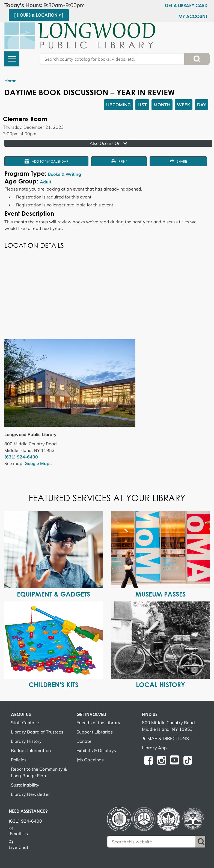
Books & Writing (64, 174)
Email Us (19, 834)
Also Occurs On (109, 143)
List (142, 105)
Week (184, 105)
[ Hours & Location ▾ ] (39, 15)
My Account (193, 16)
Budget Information (31, 750)
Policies (19, 760)
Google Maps (38, 463)
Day (202, 105)
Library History (26, 741)
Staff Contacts (26, 723)
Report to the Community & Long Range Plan (39, 772)
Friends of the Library (98, 723)
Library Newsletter (30, 794)
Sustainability (25, 785)
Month (162, 105)
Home (10, 81)
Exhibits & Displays (96, 750)
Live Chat (19, 847)
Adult (46, 182)
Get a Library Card (186, 5)
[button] (50, 5)
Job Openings (90, 760)
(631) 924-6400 (21, 457)
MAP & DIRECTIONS (168, 738)
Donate (84, 741)
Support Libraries (95, 732)
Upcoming (118, 105)
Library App (154, 748)
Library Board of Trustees (37, 732)
